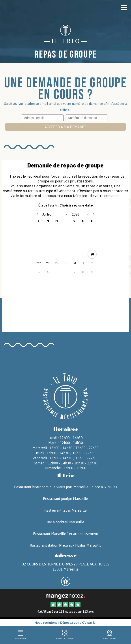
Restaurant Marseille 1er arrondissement (66, 534)
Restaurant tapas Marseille (65, 510)
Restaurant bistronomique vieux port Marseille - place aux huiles (66, 487)
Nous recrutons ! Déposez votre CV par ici (65, 623)
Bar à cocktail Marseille (65, 522)
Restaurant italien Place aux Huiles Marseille (66, 545)
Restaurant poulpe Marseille (65, 499)
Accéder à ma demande (65, 127)
